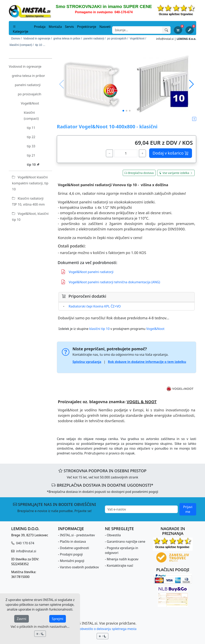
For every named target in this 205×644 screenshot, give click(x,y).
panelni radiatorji (28, 85)
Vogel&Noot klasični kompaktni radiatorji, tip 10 (30, 183)
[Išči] (166, 30)
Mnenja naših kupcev (123, 559)
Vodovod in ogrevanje (25, 66)
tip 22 (31, 137)
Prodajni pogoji (71, 554)
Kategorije (21, 29)
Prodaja (40, 27)
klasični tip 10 (99, 329)
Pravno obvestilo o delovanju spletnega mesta (102, 629)
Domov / (16, 38)
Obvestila (114, 535)
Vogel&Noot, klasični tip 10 (30, 217)
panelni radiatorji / (95, 38)
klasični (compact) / (22, 45)
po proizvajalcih (30, 94)
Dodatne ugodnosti (74, 548)
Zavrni (22, 619)
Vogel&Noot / (138, 38)
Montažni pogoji (72, 561)
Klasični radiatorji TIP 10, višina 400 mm (28, 201)
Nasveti (105, 27)
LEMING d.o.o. (186, 39)
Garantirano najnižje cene (126, 542)
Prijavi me (188, 509)
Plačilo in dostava (73, 542)
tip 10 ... (40, 45)
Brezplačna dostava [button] (139, 173)
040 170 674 (25, 543)
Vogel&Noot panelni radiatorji (87, 272)
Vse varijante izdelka (176, 173)
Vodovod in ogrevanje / (37, 38)
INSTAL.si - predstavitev (77, 535)
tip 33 (31, 146)
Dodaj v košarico (171, 153)
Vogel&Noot (30, 103)
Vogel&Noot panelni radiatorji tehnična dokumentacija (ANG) (111, 282)
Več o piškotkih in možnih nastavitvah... (40, 627)
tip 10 (33, 165)
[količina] (126, 153)
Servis (69, 27)
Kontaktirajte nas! (120, 566)
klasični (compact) (31, 116)
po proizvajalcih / (118, 38)
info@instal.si (165, 39)
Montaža (55, 27)
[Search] (137, 30)
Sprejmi (58, 619)
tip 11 (31, 128)
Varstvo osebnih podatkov (79, 567)
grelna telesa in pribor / (68, 38)
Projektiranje (87, 27)
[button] (191, 84)
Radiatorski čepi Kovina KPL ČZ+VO (95, 306)
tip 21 (31, 155)
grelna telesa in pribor (28, 76)
